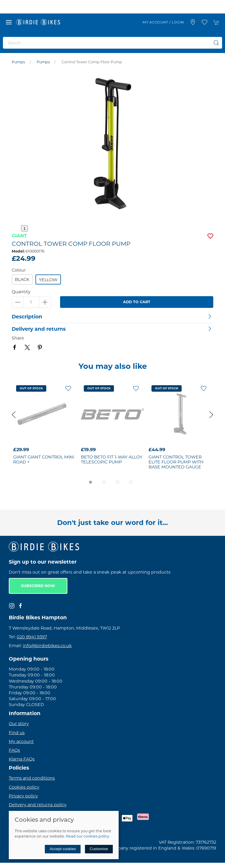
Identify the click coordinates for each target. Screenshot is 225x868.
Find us (17, 733)
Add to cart (137, 302)
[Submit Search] (216, 43)
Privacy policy (23, 796)
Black (22, 279)
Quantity (21, 292)
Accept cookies (63, 849)
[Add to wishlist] (68, 388)
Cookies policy (24, 787)
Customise (99, 849)
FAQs (14, 750)
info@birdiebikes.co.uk (47, 646)
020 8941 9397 (32, 637)
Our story (19, 724)
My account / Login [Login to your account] (163, 22)
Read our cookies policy (88, 836)
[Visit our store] (193, 22)
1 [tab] (24, 228)
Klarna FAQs (22, 759)
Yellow (48, 280)
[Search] (112, 43)
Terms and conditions (32, 778)
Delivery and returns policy (38, 805)
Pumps (18, 62)
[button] (9, 22)
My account (21, 741)
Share (18, 338)
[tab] (91, 482)
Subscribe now (38, 586)
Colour (19, 270)
